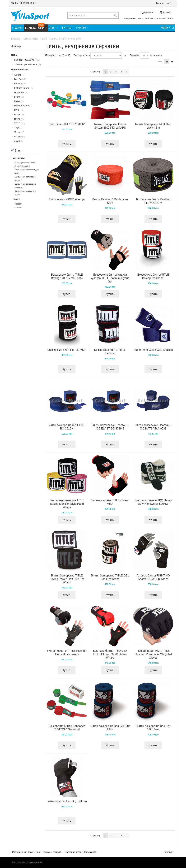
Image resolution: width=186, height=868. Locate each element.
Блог (38, 852)
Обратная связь (73, 852)
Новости (18, 204)
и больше (27, 64)
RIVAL (19, 119)
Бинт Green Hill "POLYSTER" (67, 124)
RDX (19, 110)
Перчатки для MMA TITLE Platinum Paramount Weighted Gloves (153, 654)
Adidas (19, 75)
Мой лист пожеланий (155, 19)
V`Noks (20, 137)
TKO (18, 128)
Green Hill (21, 92)
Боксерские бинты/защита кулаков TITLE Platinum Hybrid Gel (110, 278)
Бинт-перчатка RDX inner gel (67, 199)
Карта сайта (90, 852)
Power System (23, 106)
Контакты (169, 852)
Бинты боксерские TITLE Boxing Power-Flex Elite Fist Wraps (67, 579)
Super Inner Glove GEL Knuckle (153, 350)
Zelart (19, 141)
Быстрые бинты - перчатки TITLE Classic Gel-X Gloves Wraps (110, 654)
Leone (19, 97)
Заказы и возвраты (53, 852)
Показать (134, 55)
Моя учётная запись (133, 19)
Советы (18, 207)
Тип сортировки (82, 55)
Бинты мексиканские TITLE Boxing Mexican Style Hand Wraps (67, 504)
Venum (19, 132)
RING (19, 114)
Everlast (20, 84)
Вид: (160, 62)
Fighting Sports (23, 88)
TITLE (20, 123)
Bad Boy (20, 79)
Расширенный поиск (23, 852)
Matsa (19, 101)
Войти (171, 19)
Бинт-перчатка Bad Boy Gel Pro (67, 801)
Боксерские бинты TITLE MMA (67, 350)
